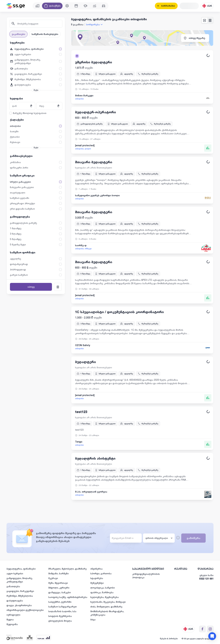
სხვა (93, 619)
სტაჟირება (97, 578)
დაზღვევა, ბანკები (60, 592)
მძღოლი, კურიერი (59, 588)
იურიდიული (13, 615)
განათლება (13, 586)
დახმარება (206, 569)
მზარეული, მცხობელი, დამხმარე (67, 569)
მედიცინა (12, 624)
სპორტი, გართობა (101, 573)
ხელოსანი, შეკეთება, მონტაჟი (108, 602)
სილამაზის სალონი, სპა (62, 611)
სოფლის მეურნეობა (60, 616)
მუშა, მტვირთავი (58, 583)
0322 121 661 (206, 579)
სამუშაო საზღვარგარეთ (63, 607)
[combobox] (95, 24)
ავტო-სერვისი (15, 573)
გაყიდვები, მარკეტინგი (20, 591)
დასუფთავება (15, 600)
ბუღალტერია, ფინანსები (21, 569)
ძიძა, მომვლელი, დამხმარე (106, 607)
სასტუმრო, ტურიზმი (60, 602)
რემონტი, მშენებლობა (20, 596)
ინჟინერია (96, 569)
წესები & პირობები (169, 639)
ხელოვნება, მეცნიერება (105, 597)
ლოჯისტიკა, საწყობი (103, 588)
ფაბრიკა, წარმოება (102, 592)
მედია (10, 619)
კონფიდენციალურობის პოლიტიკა (146, 576)
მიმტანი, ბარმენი (59, 573)
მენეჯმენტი (97, 583)
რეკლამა (181, 569)
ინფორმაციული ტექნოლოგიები (25, 610)
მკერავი (53, 578)
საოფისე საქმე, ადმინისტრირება (68, 597)
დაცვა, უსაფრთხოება (19, 605)
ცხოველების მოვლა (60, 621)
